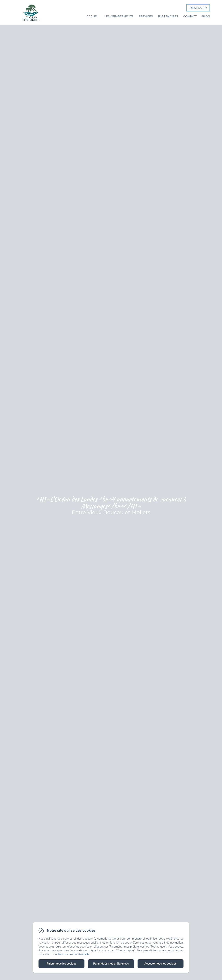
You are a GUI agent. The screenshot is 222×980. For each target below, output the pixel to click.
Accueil (93, 16)
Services (146, 16)
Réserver (198, 8)
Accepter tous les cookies (161, 964)
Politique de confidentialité (74, 954)
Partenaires (168, 16)
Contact (190, 16)
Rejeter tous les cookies (61, 964)
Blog (206, 16)
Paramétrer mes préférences (111, 964)
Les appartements (119, 16)
